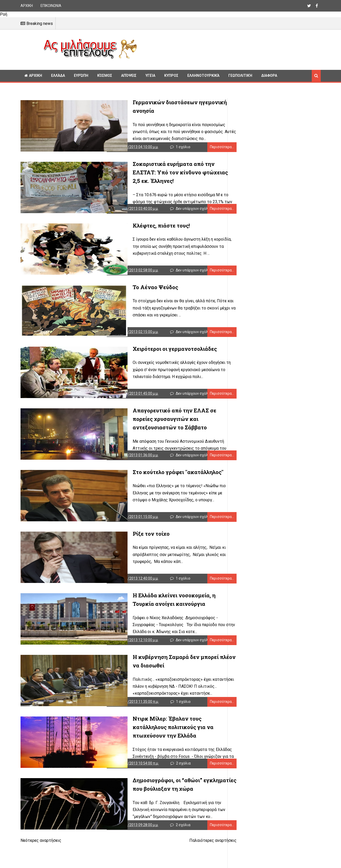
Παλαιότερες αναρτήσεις (197, 865)
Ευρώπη (81, 76)
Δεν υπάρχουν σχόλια (188, 213)
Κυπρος (171, 76)
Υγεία (150, 76)
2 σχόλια (178, 786)
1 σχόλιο (178, 149)
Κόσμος (105, 76)
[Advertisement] (231, 49)
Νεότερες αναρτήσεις (41, 865)
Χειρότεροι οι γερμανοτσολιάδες (148, 357)
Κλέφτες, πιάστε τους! (134, 230)
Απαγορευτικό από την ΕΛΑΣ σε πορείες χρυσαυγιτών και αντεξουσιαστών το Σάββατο (158, 429)
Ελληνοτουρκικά (203, 76)
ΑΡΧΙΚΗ (27, 6)
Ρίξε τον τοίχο (124, 548)
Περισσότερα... (206, 149)
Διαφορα (269, 76)
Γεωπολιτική (240, 76)
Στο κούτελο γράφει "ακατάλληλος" (151, 484)
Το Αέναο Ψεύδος (128, 293)
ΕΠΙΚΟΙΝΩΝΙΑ (51, 6)
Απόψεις (129, 76)
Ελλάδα (58, 76)
